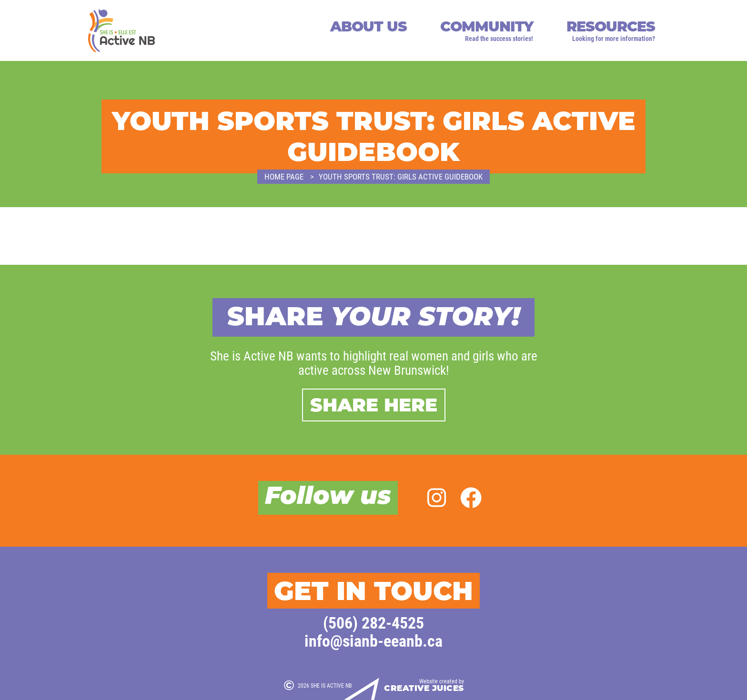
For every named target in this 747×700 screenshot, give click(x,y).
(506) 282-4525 (373, 622)
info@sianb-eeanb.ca (373, 640)
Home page (284, 176)
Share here (374, 405)
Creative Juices (424, 688)
